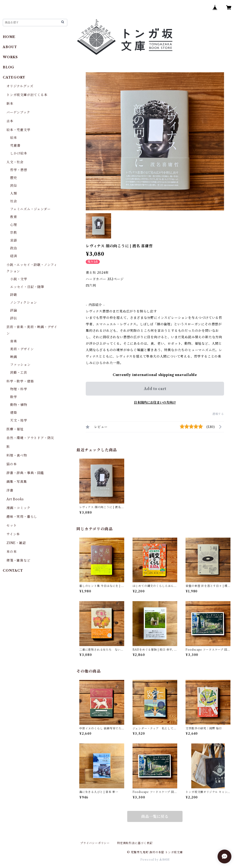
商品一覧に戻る (155, 816)
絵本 (14, 138)
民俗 (14, 186)
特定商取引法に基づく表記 (135, 843)
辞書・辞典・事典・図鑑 (25, 473)
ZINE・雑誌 (16, 543)
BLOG (9, 67)
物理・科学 (19, 389)
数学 (14, 397)
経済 (14, 256)
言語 (14, 240)
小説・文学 (19, 279)
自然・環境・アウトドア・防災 (30, 438)
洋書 (10, 490)
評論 (14, 310)
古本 (10, 121)
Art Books (15, 499)
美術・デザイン (22, 349)
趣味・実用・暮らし (22, 517)
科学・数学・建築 (20, 381)
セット (12, 525)
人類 (14, 193)
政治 (14, 248)
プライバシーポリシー (95, 843)
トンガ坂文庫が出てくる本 (27, 95)
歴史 (14, 178)
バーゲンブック (18, 112)
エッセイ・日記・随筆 (27, 287)
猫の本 (12, 464)
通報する (218, 414)
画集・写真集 (17, 482)
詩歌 (14, 295)
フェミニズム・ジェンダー (30, 209)
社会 (14, 201)
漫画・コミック (18, 508)
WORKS (10, 57)
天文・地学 (19, 420)
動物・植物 (19, 405)
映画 (14, 357)
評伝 (14, 318)
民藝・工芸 (19, 373)
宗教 (14, 233)
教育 (14, 217)
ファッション (20, 365)
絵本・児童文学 (18, 130)
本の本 (12, 552)
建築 (14, 413)
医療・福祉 (15, 429)
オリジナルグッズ (20, 86)
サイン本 (13, 534)
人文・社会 (15, 162)
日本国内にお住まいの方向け (155, 402)
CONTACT (13, 571)
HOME (9, 37)
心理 (14, 225)
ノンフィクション (24, 303)
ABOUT (10, 47)
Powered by (155, 860)
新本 (10, 104)
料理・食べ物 (17, 455)
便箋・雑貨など (18, 560)
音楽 (14, 341)
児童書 (15, 146)
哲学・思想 (19, 170)
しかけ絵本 (19, 153)
